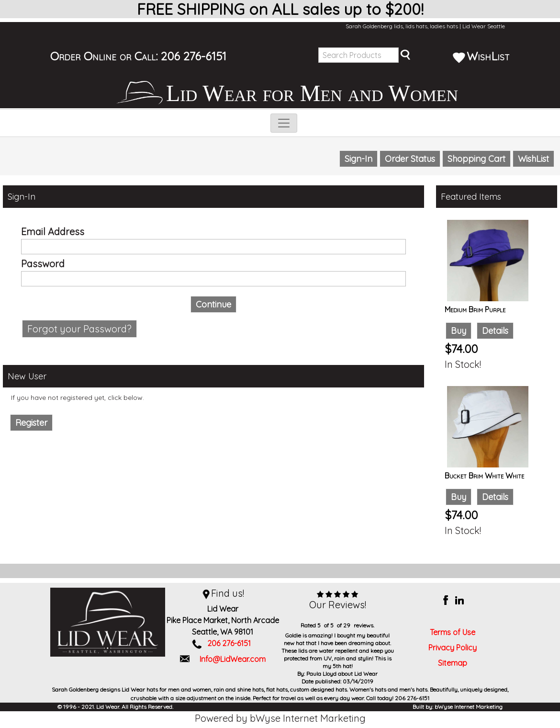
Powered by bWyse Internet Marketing (280, 718)
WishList (481, 56)
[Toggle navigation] (284, 123)
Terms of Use (453, 632)
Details (495, 331)
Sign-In (358, 159)
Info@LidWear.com (233, 659)
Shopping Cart (476, 159)
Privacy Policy (453, 648)
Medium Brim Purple (475, 309)
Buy (459, 331)
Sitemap (453, 663)
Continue (213, 304)
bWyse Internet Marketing (469, 707)
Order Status (410, 159)
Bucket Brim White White (484, 476)
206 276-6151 (194, 56)
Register (31, 423)
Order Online (83, 56)
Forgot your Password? (79, 329)
